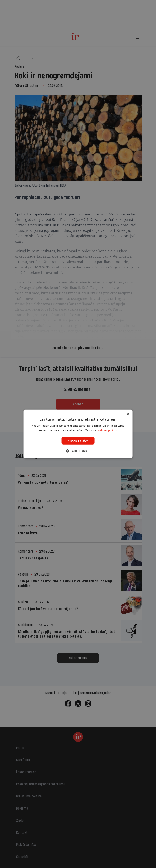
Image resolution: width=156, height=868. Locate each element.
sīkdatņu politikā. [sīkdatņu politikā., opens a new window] (107, 430)
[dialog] (78, 434)
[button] (78, 451)
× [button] (128, 414)
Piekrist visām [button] (78, 441)
